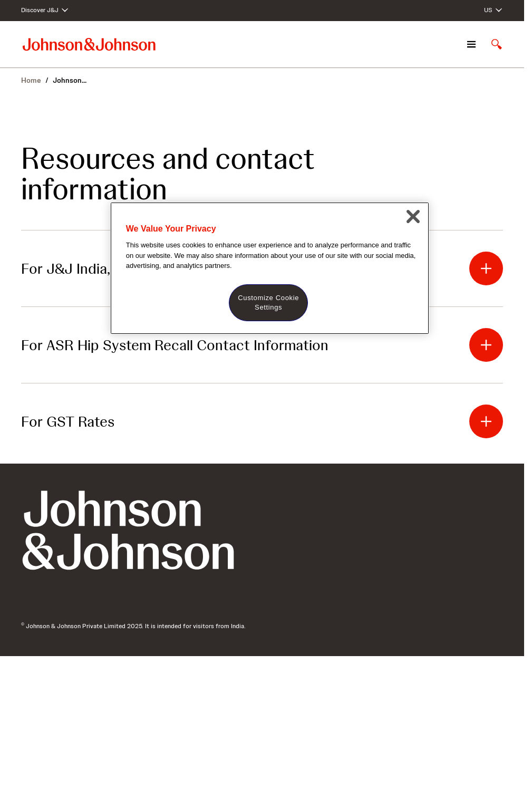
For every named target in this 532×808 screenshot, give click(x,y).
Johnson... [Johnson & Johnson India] (70, 80)
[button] (486, 268)
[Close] (413, 216)
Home (31, 80)
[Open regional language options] (494, 11)
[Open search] (497, 44)
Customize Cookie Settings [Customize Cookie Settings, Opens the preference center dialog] (268, 302)
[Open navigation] (471, 44)
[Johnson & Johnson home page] (89, 44)
